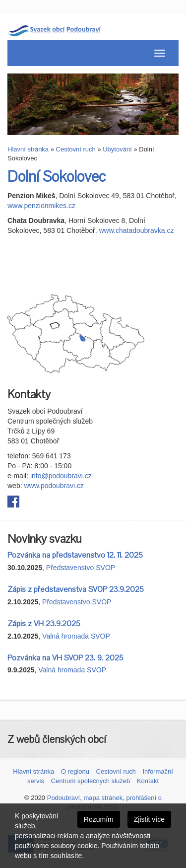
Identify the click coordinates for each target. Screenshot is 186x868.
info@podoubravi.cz (61, 476)
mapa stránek (103, 798)
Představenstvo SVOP (81, 568)
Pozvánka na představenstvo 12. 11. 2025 (75, 555)
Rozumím (99, 819)
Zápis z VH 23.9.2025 (44, 624)
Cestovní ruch (76, 149)
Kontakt (148, 781)
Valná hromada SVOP (76, 636)
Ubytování (117, 149)
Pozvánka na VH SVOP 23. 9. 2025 (65, 658)
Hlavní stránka (28, 149)
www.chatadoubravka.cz (136, 230)
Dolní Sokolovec (57, 177)
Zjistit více (149, 819)
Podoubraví (64, 798)
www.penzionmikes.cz (41, 206)
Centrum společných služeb (91, 781)
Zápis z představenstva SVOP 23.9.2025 (76, 589)
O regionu (75, 771)
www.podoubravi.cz (54, 486)
